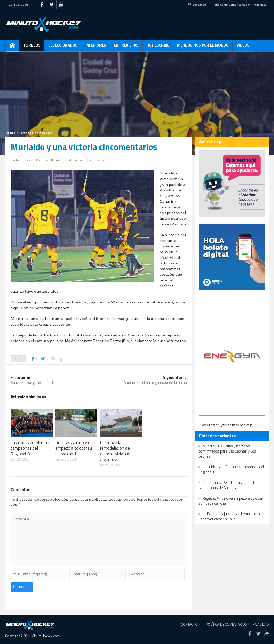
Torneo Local (44, 133)
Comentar (98, 160)
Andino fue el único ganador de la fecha (143, 380)
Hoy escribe (158, 47)
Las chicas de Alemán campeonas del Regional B (30, 448)
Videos (243, 47)
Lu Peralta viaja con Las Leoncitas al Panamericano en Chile (230, 516)
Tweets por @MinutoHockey (225, 425)
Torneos (32, 47)
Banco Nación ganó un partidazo (55, 380)
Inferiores (96, 47)
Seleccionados (63, 47)
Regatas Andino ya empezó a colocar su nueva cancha (74, 448)
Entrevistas (126, 47)
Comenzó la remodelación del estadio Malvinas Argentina (115, 451)
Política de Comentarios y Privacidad (239, 4)
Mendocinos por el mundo (203, 47)
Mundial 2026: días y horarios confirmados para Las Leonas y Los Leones (227, 451)
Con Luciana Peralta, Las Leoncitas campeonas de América (229, 485)
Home (11, 133)
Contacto (197, 4)
